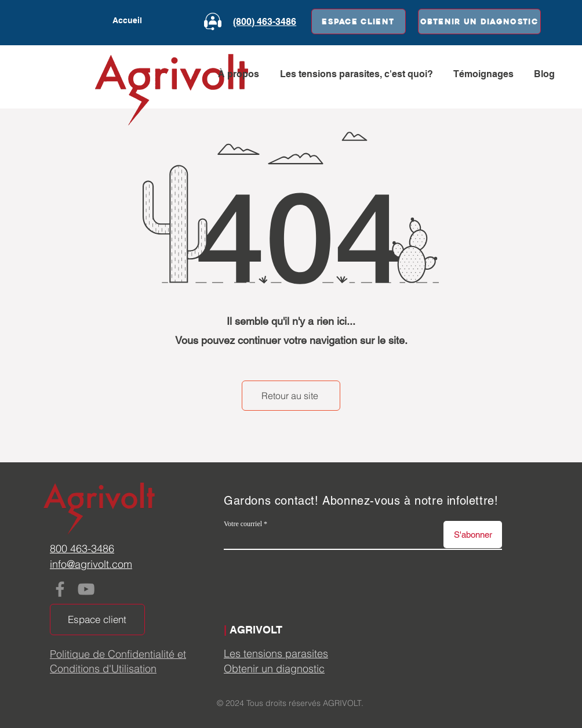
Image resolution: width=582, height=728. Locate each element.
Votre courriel (243, 524)
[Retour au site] (291, 396)
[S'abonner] (473, 535)
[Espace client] (359, 21)
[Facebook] (60, 589)
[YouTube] (86, 589)
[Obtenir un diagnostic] (479, 21)
